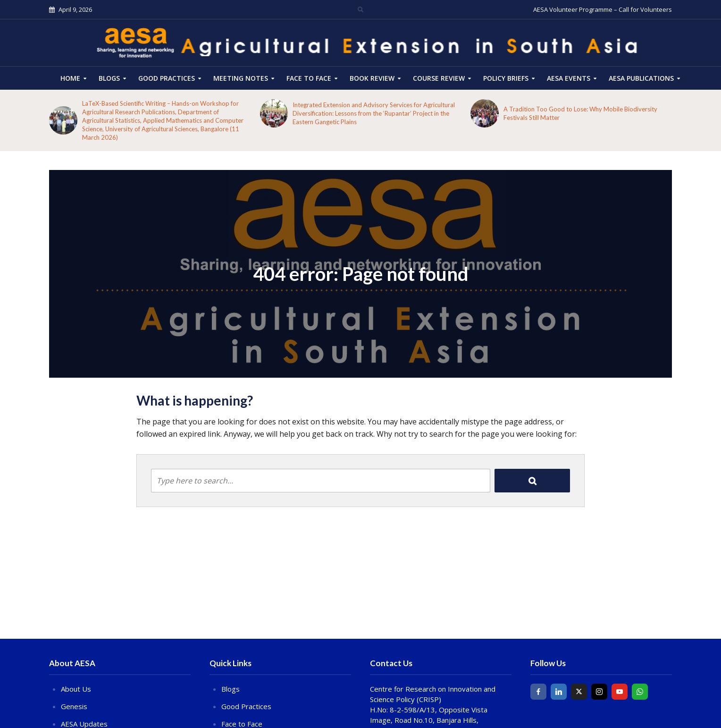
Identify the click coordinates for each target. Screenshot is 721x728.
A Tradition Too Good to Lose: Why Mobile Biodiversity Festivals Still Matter (580, 113)
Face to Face (309, 78)
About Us (76, 689)
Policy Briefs (506, 78)
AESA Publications (641, 78)
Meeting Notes (241, 78)
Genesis (74, 706)
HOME (70, 78)
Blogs (109, 78)
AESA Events (569, 78)
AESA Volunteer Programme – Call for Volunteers (603, 9)
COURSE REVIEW (439, 78)
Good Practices (167, 78)
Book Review (372, 78)
